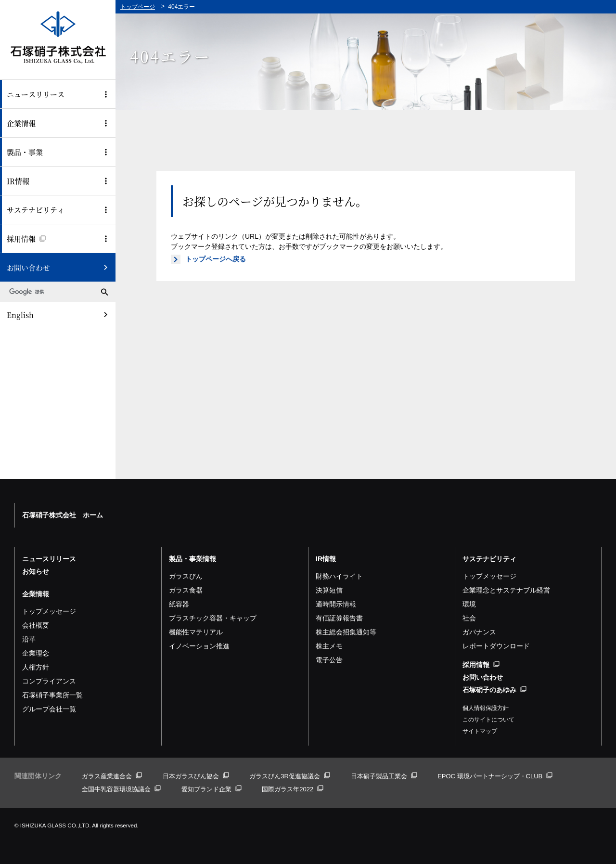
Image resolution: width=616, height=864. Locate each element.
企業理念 (36, 653)
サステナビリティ (36, 210)
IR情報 (18, 181)
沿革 (29, 639)
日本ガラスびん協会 (196, 776)
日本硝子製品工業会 (384, 776)
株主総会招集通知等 (346, 632)
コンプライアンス (49, 681)
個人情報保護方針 (486, 708)
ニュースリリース (36, 94)
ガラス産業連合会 (112, 776)
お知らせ (36, 571)
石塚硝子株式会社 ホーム (63, 515)
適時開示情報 (336, 604)
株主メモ (329, 646)
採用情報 (26, 239)
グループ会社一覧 (49, 709)
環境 (469, 604)
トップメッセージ (49, 611)
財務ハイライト (339, 576)
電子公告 (329, 660)
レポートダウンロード (496, 646)
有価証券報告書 (339, 618)
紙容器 (179, 604)
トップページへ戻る (216, 259)
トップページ (138, 7)
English (20, 315)
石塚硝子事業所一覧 (52, 695)
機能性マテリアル (196, 632)
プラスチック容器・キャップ (213, 618)
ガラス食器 (186, 590)
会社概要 (36, 625)
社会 (469, 618)
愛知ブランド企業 (212, 789)
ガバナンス (479, 632)
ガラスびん (186, 576)
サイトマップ (480, 731)
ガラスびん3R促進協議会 (290, 776)
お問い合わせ (28, 267)
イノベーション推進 (199, 646)
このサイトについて (488, 720)
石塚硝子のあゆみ (494, 690)
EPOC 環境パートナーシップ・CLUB (495, 776)
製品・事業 (25, 152)
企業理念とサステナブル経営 (506, 590)
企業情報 (21, 123)
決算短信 (329, 590)
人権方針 (36, 667)
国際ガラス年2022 (293, 789)
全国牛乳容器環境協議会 (121, 789)
